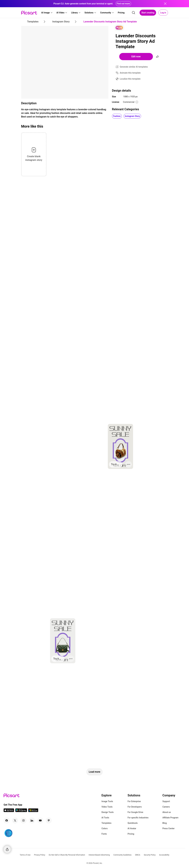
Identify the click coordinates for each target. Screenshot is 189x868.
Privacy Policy (40, 855)
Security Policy (150, 855)
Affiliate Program (170, 818)
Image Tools (107, 801)
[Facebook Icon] (7, 820)
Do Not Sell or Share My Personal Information (67, 855)
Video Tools (107, 807)
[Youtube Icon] (40, 820)
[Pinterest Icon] (49, 820)
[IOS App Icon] (9, 811)
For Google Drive (135, 812)
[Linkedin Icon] (32, 820)
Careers (166, 807)
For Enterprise (134, 801)
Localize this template (130, 79)
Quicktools (133, 823)
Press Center (168, 828)
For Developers (135, 807)
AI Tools (105, 818)
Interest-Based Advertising (99, 855)
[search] (134, 13)
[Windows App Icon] (33, 811)
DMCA (138, 855)
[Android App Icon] (21, 811)
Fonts (104, 834)
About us (167, 812)
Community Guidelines (122, 855)
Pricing (131, 834)
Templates (106, 823)
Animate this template (130, 73)
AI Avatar (132, 828)
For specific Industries (138, 818)
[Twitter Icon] (15, 820)
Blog (164, 823)
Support (166, 801)
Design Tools (108, 812)
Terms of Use (25, 855)
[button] (47, 13)
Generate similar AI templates (134, 67)
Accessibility (164, 855)
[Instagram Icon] (23, 820)
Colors (105, 828)
